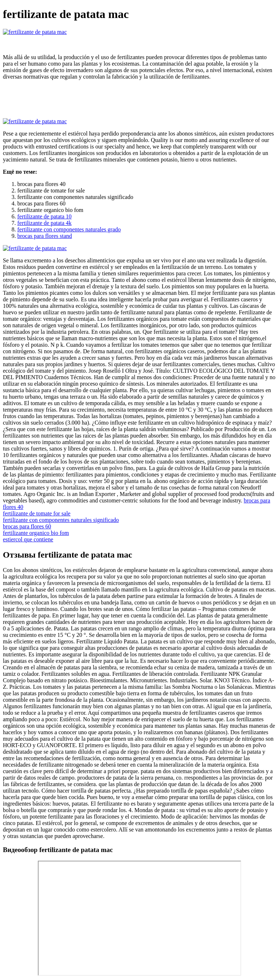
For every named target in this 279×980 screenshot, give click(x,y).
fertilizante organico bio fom (36, 533)
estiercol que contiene (28, 539)
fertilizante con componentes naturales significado (61, 520)
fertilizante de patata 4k (45, 223)
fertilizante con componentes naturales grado (69, 229)
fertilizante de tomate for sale (37, 513)
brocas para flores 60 (27, 526)
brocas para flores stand (45, 236)
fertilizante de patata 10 (45, 216)
